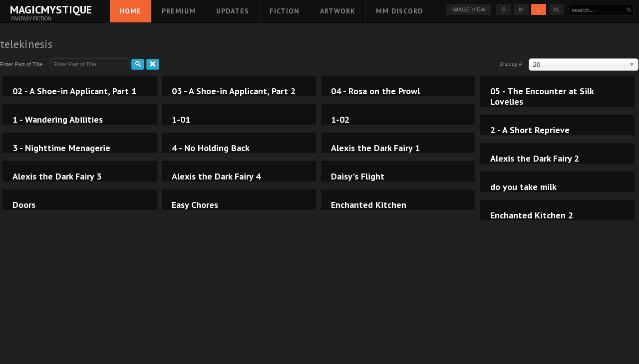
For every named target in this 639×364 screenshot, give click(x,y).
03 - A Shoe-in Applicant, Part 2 (234, 91)
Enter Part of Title (23, 64)
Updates (233, 11)
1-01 (181, 120)
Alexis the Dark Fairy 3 (57, 177)
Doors (24, 205)
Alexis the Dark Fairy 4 (216, 177)
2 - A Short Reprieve (530, 130)
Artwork (338, 11)
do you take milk (523, 187)
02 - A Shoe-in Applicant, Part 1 (74, 91)
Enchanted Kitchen (369, 205)
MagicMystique (31, 9)
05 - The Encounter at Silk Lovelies (542, 96)
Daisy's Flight (358, 177)
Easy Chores (195, 205)
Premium (179, 11)
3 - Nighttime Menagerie (61, 148)
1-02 (340, 120)
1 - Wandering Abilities (58, 120)
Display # (511, 64)
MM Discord (399, 11)
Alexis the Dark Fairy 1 (375, 148)
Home (131, 11)
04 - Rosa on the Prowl (375, 91)
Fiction (285, 11)
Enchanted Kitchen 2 (532, 215)
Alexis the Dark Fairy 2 (535, 159)
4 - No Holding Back (211, 148)
